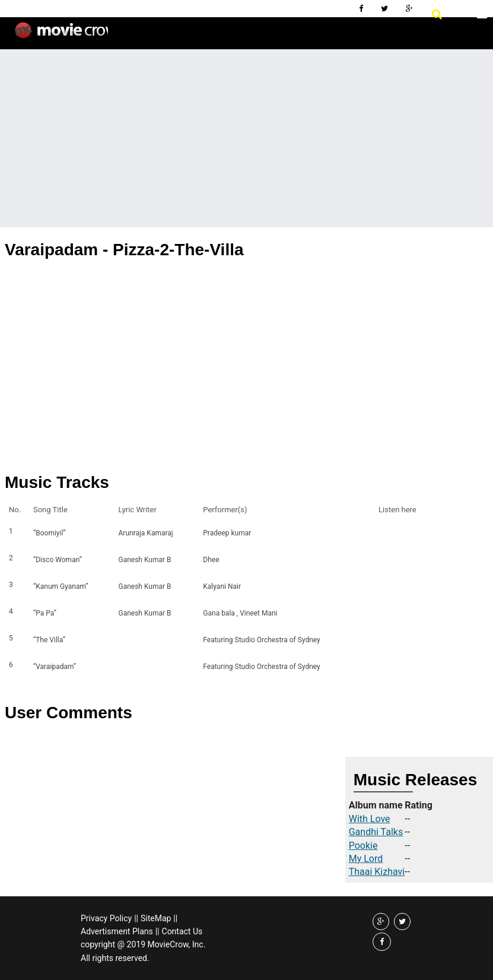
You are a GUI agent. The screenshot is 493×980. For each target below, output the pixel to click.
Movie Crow (61, 35)
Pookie (363, 846)
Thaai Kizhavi (377, 872)
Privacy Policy (106, 918)
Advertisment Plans (117, 931)
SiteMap (156, 918)
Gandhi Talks (376, 832)
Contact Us (182, 931)
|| (136, 918)
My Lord (366, 859)
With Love (370, 819)
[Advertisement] (246, 138)
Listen (391, 533)
